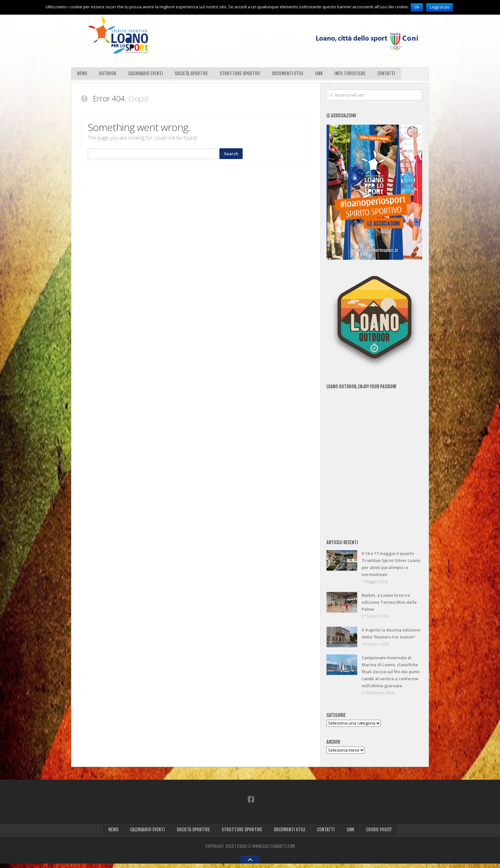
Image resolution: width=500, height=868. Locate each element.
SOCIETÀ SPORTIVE (193, 74)
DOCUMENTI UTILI (289, 74)
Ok (417, 7)
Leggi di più (441, 7)
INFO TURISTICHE (352, 74)
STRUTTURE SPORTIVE (241, 74)
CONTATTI (389, 74)
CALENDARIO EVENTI (147, 74)
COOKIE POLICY (380, 834)
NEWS (82, 74)
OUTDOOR (108, 74)
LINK (321, 74)
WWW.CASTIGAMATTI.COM (274, 851)
